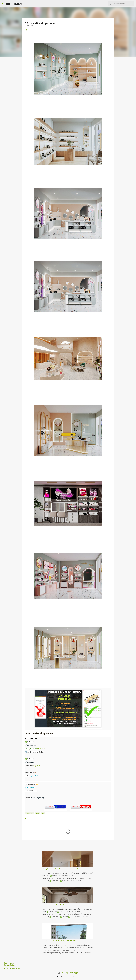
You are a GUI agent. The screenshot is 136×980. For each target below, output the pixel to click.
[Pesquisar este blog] (123, 4)
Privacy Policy (10, 965)
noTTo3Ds (14, 4)
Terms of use (9, 967)
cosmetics (29, 813)
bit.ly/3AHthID (42, 749)
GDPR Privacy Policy (12, 969)
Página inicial (9, 963)
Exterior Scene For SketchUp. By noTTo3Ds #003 (59, 941)
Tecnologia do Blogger (68, 973)
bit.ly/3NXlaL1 (38, 766)
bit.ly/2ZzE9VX (30, 788)
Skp (43, 813)
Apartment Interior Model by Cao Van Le (57, 905)
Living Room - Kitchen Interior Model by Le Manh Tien (61, 869)
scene (38, 813)
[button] (26, 30)
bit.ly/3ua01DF (34, 776)
